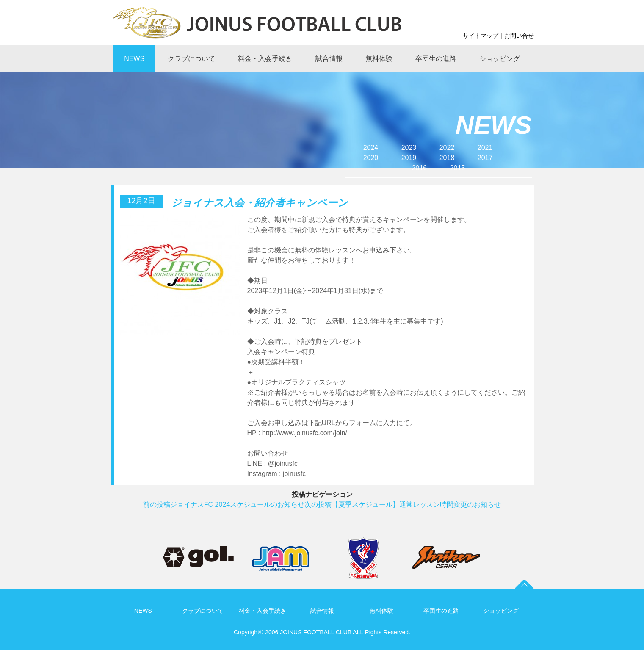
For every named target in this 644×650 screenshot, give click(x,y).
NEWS (143, 611)
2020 (371, 158)
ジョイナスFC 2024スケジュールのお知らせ (224, 505)
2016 (420, 168)
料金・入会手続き (263, 611)
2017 (485, 158)
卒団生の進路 (441, 611)
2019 (409, 158)
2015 (458, 168)
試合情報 (322, 611)
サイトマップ (481, 36)
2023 (409, 148)
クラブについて (203, 611)
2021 (485, 148)
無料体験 (381, 611)
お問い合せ (519, 36)
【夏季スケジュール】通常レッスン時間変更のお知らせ (403, 505)
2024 (371, 148)
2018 (447, 158)
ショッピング (501, 611)
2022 (447, 148)
